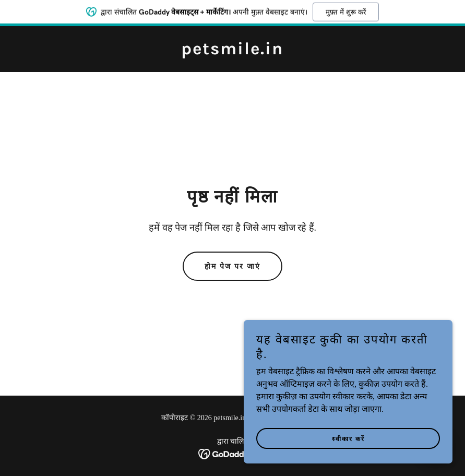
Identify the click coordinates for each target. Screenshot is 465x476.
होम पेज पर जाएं (232, 266)
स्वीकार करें (348, 460)
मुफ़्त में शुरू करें (345, 10)
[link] (232, 51)
